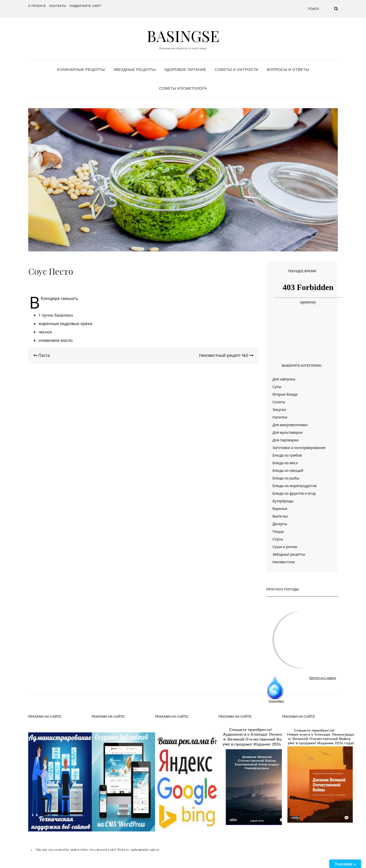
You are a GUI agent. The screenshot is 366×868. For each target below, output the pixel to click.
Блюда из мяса (285, 463)
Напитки (280, 417)
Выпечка (280, 516)
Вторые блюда (285, 394)
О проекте (37, 6)
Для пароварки (286, 440)
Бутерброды (283, 501)
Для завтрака (284, 379)
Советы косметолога (183, 88)
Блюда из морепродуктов (294, 486)
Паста (42, 355)
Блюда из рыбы (286, 478)
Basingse (183, 36)
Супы (277, 387)
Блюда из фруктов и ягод (294, 493)
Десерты (280, 524)
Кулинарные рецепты (81, 69)
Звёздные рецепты (289, 554)
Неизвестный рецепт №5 (226, 355)
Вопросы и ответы (288, 69)
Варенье (280, 509)
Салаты (279, 402)
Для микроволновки (290, 425)
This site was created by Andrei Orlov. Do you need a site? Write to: (83, 850)
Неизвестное (284, 562)
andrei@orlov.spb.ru (145, 850)
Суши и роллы (285, 547)
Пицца (278, 531)
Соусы (278, 539)
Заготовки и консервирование (299, 448)
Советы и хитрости (237, 69)
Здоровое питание (185, 69)
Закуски (279, 409)
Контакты (58, 6)
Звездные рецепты (134, 69)
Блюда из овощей (288, 470)
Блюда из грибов (287, 455)
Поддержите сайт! (86, 6)
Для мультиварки (288, 432)
